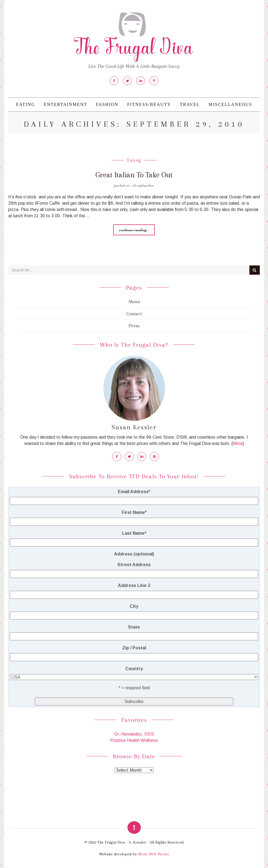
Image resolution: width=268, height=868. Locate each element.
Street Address (134, 564)
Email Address (134, 491)
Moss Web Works (154, 854)
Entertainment (65, 104)
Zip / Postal (134, 648)
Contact (134, 314)
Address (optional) (134, 554)
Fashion (107, 104)
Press (134, 326)
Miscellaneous (230, 104)
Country (134, 668)
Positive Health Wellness (134, 740)
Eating (25, 104)
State (134, 627)
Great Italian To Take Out (134, 175)
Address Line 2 (134, 585)
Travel (190, 104)
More (238, 443)
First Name (134, 512)
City (134, 606)
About (134, 302)
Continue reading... (134, 230)
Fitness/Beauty (149, 104)
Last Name (134, 533)
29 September (143, 185)
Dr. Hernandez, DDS (134, 734)
